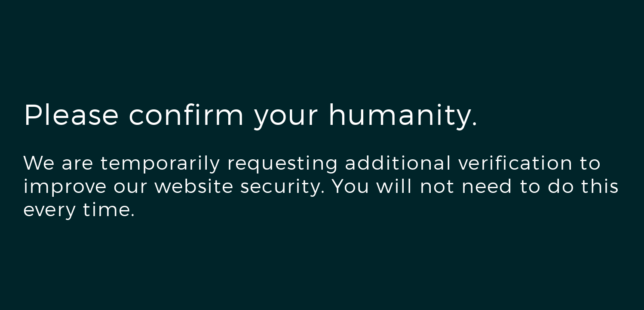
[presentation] (89, 259)
